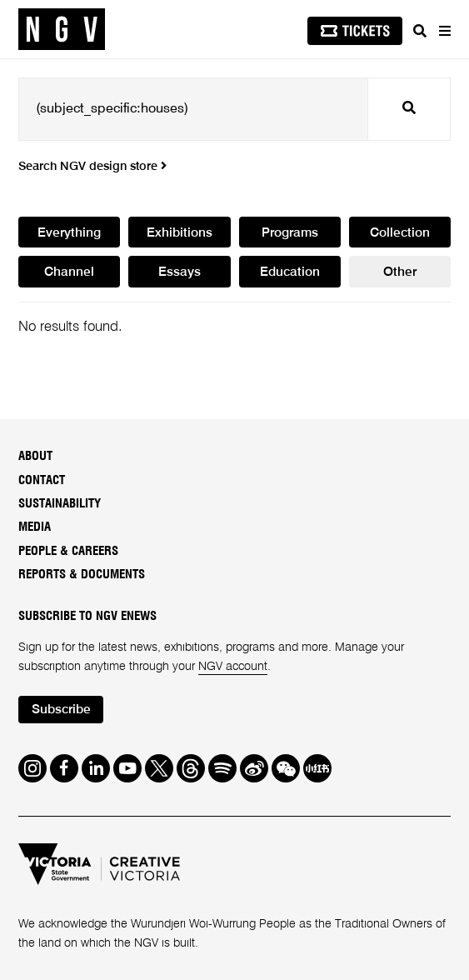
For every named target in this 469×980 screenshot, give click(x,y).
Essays (180, 272)
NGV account (233, 667)
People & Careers (68, 551)
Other (400, 272)
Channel (69, 272)
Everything (69, 233)
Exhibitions (180, 233)
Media (35, 527)
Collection (400, 233)
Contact (42, 480)
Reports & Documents (82, 575)
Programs (290, 233)
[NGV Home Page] (62, 30)
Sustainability (60, 504)
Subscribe (61, 710)
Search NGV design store (92, 167)
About (35, 456)
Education (290, 272)
